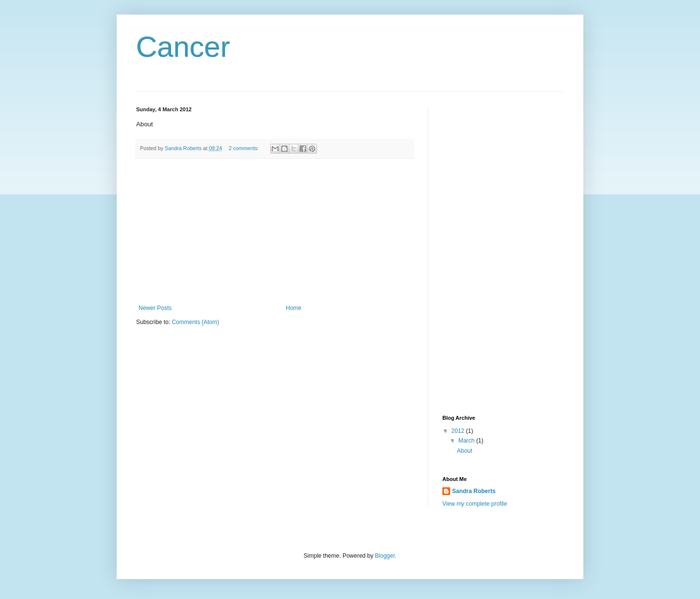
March (467, 441)
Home (294, 308)
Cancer (183, 47)
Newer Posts (155, 308)
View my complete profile (475, 504)
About (464, 451)
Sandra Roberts (474, 491)
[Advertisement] (275, 232)
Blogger (385, 556)
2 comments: (245, 148)
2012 (459, 431)
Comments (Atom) (195, 322)
